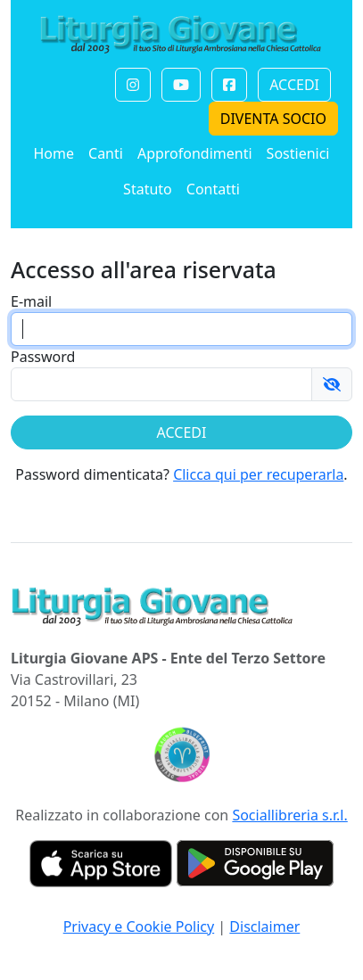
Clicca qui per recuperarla (258, 474)
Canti (106, 153)
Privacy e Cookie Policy (139, 926)
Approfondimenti (195, 153)
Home (54, 153)
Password (43, 357)
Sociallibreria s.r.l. (289, 815)
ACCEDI (294, 85)
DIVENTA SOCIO (273, 119)
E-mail (31, 301)
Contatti (213, 189)
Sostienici (298, 153)
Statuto (148, 189)
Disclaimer (264, 926)
